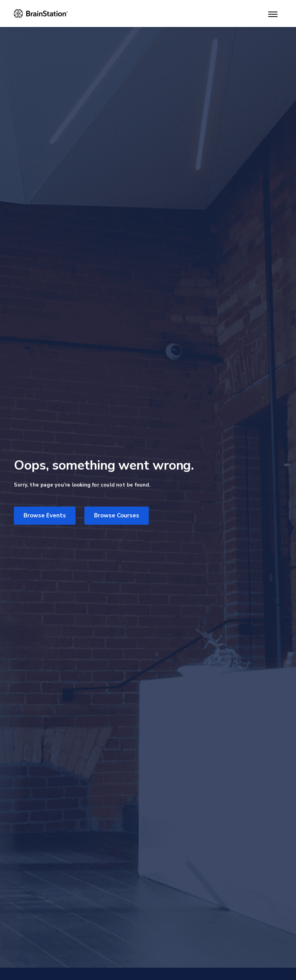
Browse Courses (117, 515)
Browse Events (45, 515)
